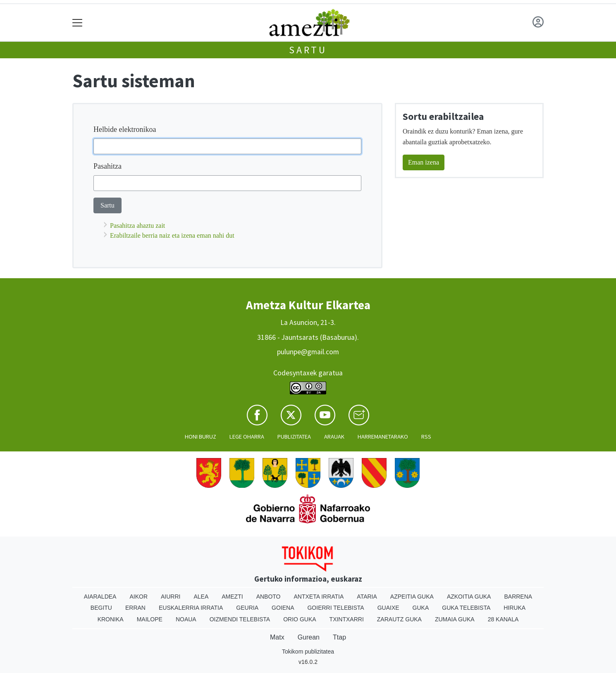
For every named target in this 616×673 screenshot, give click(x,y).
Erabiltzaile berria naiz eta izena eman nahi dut (172, 235)
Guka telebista (466, 608)
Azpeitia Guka (412, 597)
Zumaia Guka (455, 619)
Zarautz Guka (399, 619)
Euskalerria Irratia (191, 608)
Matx (277, 637)
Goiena (283, 608)
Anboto (269, 597)
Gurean (309, 637)
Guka (421, 608)
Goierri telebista (335, 608)
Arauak (334, 437)
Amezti (232, 597)
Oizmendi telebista (240, 619)
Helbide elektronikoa (125, 129)
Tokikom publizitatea (308, 652)
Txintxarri (347, 619)
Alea (201, 597)
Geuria (247, 608)
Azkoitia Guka (469, 597)
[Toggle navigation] (78, 23)
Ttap (339, 637)
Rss (426, 437)
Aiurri (171, 597)
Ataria (367, 597)
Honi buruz (201, 437)
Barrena (518, 597)
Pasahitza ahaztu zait (137, 226)
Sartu (308, 50)
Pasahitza (107, 166)
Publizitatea (294, 437)
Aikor (138, 597)
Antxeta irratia (319, 597)
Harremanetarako (383, 437)
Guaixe (388, 608)
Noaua (186, 619)
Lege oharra (247, 437)
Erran (135, 608)
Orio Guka (300, 619)
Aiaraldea (100, 597)
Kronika (111, 619)
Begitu (101, 608)
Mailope (150, 619)
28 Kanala (503, 619)
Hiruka (515, 608)
